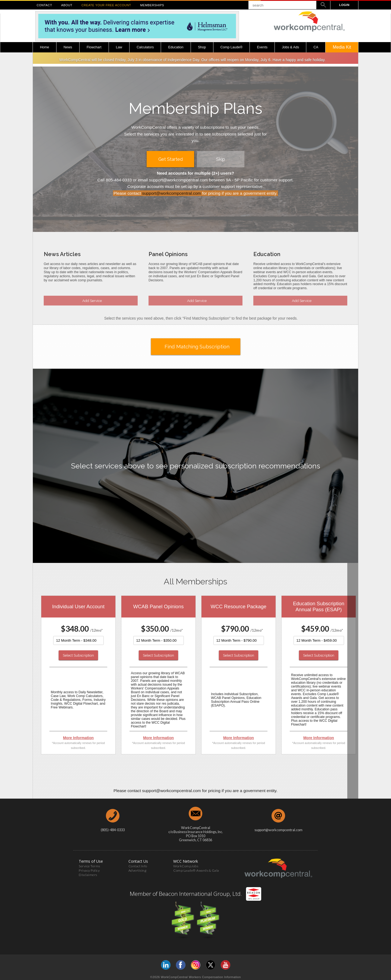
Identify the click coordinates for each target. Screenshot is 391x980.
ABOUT (67, 5)
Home (45, 47)
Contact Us (138, 860)
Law (119, 47)
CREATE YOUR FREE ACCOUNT (106, 5)
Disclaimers (88, 873)
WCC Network (186, 860)
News (68, 47)
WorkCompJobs (186, 865)
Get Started (171, 159)
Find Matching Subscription (197, 347)
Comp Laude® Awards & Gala (196, 869)
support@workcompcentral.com (171, 193)
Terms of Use (91, 860)
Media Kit (342, 47)
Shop (202, 47)
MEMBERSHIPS (152, 5)
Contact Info (138, 865)
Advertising (138, 869)
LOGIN (344, 5)
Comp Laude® (231, 47)
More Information (78, 738)
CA (316, 47)
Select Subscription (78, 655)
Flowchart (94, 47)
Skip (221, 159)
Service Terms (89, 865)
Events (262, 47)
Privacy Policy (89, 869)
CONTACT (44, 5)
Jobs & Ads (290, 47)
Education (176, 47)
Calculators (145, 47)
